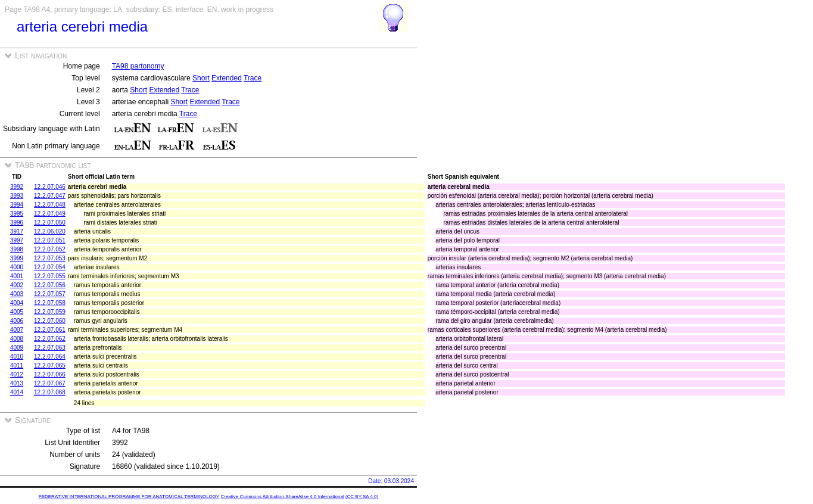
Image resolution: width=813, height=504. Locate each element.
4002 (17, 285)
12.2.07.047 (50, 196)
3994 (17, 205)
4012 (17, 374)
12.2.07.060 (50, 321)
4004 (17, 303)
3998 (17, 249)
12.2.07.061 (50, 330)
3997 (17, 240)
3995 (17, 214)
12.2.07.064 (50, 357)
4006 (17, 321)
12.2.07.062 (50, 339)
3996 (17, 223)
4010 (17, 357)
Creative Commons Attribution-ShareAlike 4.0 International (282, 497)
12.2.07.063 (50, 348)
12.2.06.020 (50, 231)
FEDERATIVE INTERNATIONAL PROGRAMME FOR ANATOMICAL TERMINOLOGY (129, 497)
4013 (17, 383)
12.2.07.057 (50, 294)
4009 (17, 348)
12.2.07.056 (50, 285)
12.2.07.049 (50, 214)
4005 (17, 312)
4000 (17, 267)
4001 (17, 276)
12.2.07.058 (50, 303)
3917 (17, 231)
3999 (17, 258)
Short (201, 78)
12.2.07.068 (50, 392)
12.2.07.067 (50, 383)
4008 (17, 339)
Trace (253, 78)
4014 (17, 392)
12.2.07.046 (50, 187)
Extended (227, 78)
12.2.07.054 (50, 267)
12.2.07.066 (50, 374)
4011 (17, 365)
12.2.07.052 (50, 249)
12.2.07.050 (50, 223)
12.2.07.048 (50, 205)
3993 (17, 196)
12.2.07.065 (50, 365)
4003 (17, 294)
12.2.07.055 (50, 276)
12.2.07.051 (50, 240)
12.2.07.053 (50, 258)
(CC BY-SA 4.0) (362, 497)
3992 (17, 187)
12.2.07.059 (50, 312)
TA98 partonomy (138, 66)
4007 (17, 330)
